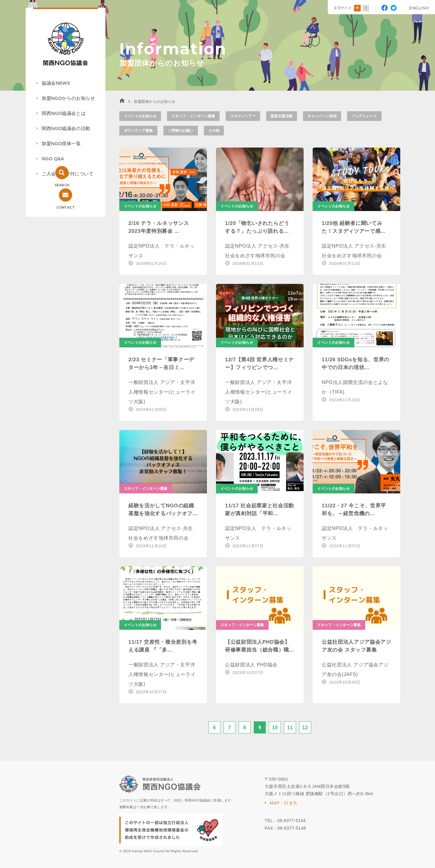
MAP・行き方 (284, 803)
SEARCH (62, 185)
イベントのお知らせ (140, 116)
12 (305, 728)
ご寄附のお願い (181, 131)
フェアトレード (364, 116)
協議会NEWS (56, 83)
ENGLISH (419, 8)
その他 (214, 131)
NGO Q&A (53, 159)
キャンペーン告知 (322, 116)
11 (290, 728)
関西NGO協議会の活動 (66, 128)
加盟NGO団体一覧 (61, 143)
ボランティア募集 (138, 131)
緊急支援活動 (282, 116)
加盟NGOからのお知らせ (68, 98)
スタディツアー (243, 116)
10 (275, 728)
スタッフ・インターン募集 (193, 116)
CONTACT (66, 208)
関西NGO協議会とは (64, 113)
